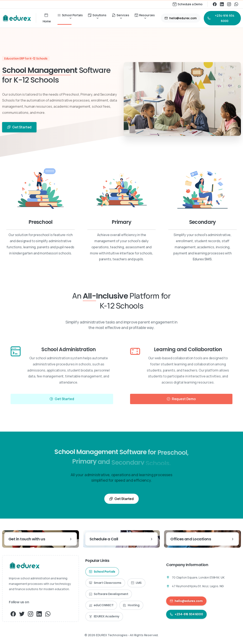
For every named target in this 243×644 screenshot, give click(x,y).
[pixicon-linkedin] (39, 614)
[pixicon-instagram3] (31, 614)
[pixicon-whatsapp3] (48, 614)
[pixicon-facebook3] (13, 614)
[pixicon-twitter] (22, 614)
